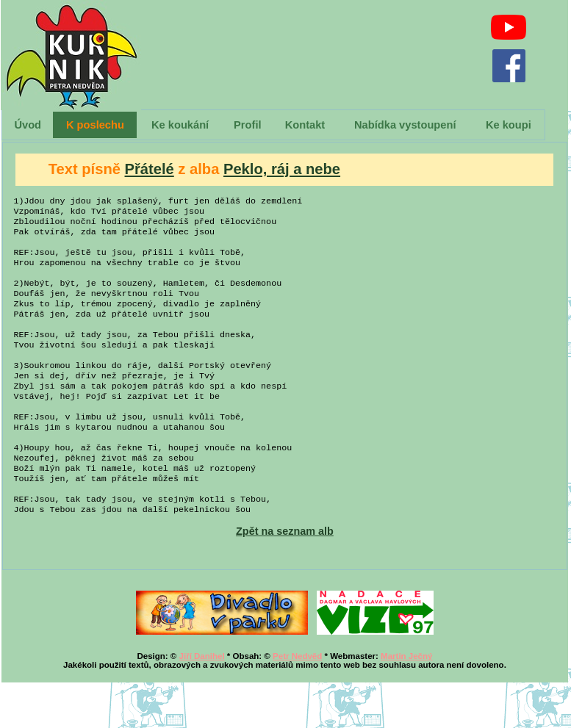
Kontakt (305, 125)
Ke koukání (180, 125)
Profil (247, 125)
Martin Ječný (406, 702)
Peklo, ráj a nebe (282, 169)
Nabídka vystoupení (405, 125)
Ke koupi (509, 125)
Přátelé (150, 169)
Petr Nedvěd (297, 702)
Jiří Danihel (202, 702)
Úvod (28, 125)
